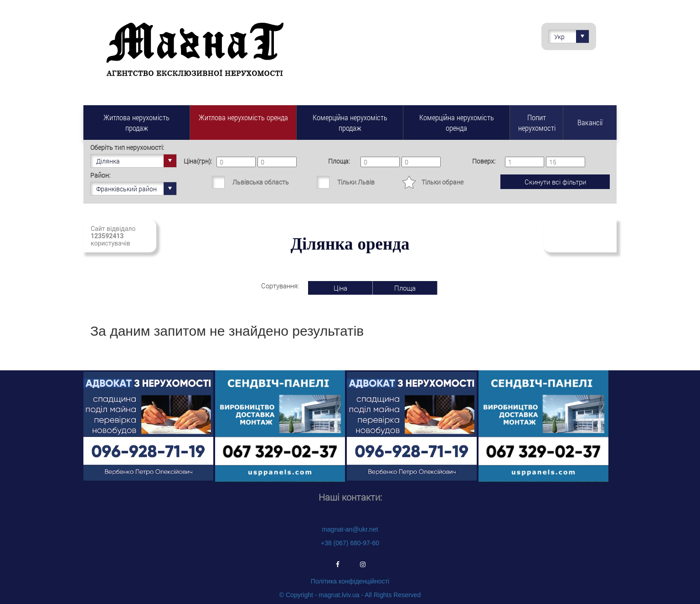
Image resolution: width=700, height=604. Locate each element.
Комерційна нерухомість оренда (457, 123)
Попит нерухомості (537, 123)
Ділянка (136, 161)
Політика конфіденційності (350, 581)
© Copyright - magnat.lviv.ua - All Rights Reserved (350, 595)
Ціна (340, 288)
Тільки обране (443, 182)
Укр (571, 36)
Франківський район (136, 189)
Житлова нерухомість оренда (243, 117)
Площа (405, 288)
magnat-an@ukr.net (350, 529)
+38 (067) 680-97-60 (350, 543)
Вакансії (590, 122)
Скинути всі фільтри (555, 182)
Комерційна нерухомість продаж (350, 123)
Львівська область (261, 182)
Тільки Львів (356, 182)
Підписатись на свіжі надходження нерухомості (579, 236)
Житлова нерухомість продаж (136, 123)
